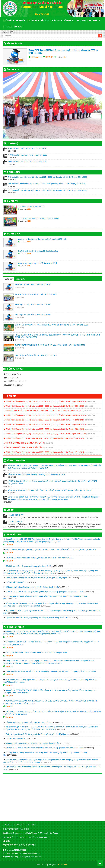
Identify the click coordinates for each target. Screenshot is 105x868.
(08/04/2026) (19, 348)
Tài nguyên (21, 21)
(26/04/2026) (19, 287)
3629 (29, 221)
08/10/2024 (49, 57)
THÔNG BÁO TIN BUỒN (15, 582)
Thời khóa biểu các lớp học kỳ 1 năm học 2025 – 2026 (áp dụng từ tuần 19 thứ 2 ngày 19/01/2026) (44, 438)
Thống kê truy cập (15, 369)
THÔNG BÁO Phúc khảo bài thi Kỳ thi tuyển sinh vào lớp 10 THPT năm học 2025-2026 (40, 558)
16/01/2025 (9, 666)
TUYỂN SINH (57, 21)
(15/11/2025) (89, 452)
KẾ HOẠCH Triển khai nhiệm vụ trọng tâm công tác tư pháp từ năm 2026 (37, 474)
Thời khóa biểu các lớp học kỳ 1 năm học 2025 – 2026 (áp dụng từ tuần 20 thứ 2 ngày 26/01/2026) (44, 429)
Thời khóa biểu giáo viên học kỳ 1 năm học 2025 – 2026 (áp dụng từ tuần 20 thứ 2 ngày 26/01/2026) (45, 424)
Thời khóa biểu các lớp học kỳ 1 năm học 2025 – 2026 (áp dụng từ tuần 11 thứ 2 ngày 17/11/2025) (44, 452)
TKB (90, 21)
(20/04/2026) (19, 297)
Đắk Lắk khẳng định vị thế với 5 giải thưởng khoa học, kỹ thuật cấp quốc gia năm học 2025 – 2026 (45, 592)
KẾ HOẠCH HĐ (69, 21)
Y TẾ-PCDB (8, 27)
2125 (29, 242)
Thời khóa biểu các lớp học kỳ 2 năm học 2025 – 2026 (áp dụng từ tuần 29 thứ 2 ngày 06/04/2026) (47, 184)
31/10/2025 (9, 648)
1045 (29, 266)
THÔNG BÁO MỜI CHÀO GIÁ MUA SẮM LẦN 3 (24, 443)
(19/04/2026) (19, 307)
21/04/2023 (9, 706)
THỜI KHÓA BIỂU (13, 172)
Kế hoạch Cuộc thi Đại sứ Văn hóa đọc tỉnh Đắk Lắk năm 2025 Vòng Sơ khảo (36, 653)
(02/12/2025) (48, 443)
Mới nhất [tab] (9, 279)
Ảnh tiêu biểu (13, 70)
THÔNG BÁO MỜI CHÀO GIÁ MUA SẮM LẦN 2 (24, 447)
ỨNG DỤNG (19, 27)
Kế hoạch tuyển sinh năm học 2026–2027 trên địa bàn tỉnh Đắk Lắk (32, 587)
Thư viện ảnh (13, 201)
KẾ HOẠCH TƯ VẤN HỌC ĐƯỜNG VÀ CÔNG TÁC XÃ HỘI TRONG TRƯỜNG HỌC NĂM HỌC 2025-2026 (50, 490)
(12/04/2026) (19, 318)
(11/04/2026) (19, 328)
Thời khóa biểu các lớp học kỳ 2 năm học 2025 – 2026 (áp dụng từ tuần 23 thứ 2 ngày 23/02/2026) (44, 420)
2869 (29, 209)
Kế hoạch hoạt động (16, 461)
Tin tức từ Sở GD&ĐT (16, 627)
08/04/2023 (9, 717)
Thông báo (12, 396)
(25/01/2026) (90, 424)
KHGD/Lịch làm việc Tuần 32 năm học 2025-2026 (27, 148)
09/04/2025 (9, 656)
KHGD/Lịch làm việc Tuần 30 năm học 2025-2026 (27, 162)
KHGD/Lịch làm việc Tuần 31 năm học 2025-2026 (27, 155)
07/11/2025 (9, 545)
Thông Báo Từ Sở (14, 535)
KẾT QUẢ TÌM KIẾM (14, 44)
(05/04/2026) (90, 401)
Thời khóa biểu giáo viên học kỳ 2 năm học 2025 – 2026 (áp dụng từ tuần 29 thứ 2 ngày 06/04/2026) (48, 177)
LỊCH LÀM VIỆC (81, 21)
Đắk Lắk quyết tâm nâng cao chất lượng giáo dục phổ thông (29, 566)
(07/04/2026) (19, 358)
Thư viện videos (14, 234)
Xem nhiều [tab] (21, 279)
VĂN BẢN (45, 21)
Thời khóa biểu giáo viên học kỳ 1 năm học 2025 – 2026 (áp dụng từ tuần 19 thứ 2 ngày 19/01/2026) (45, 434)
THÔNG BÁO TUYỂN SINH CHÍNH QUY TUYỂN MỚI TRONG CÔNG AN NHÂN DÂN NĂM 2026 (43, 411)
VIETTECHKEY (62, 864)
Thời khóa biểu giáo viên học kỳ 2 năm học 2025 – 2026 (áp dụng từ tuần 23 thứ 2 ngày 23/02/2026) (48, 190)
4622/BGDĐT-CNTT (15, 515)
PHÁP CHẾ (97, 21)
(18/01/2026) (90, 434)
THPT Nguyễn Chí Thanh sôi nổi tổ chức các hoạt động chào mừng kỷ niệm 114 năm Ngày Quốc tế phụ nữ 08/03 (50, 671)
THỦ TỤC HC (34, 21)
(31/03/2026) (87, 411)
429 (65, 57)
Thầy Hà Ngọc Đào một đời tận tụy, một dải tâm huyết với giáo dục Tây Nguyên (37, 578)
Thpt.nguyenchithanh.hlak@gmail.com (26, 853)
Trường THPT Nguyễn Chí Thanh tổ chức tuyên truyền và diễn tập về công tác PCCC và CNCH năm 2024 (63, 52)
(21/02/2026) (90, 415)
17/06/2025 (9, 561)
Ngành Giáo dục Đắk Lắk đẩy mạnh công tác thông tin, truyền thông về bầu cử (37, 618)
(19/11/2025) (48, 448)
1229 (29, 254)
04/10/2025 (9, 553)
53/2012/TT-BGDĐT (15, 522)
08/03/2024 (9, 674)
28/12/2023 (9, 696)
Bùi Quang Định (36, 57)
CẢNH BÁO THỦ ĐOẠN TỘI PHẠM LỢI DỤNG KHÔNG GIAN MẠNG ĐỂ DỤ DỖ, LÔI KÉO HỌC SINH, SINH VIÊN (51, 550)
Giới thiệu (9, 21)
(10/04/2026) (19, 340)
